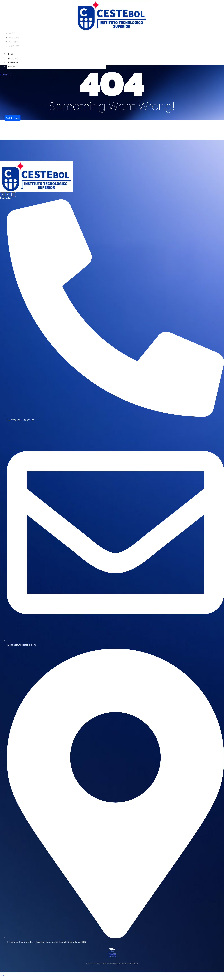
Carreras (14, 42)
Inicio (12, 33)
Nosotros (14, 38)
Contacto (14, 46)
